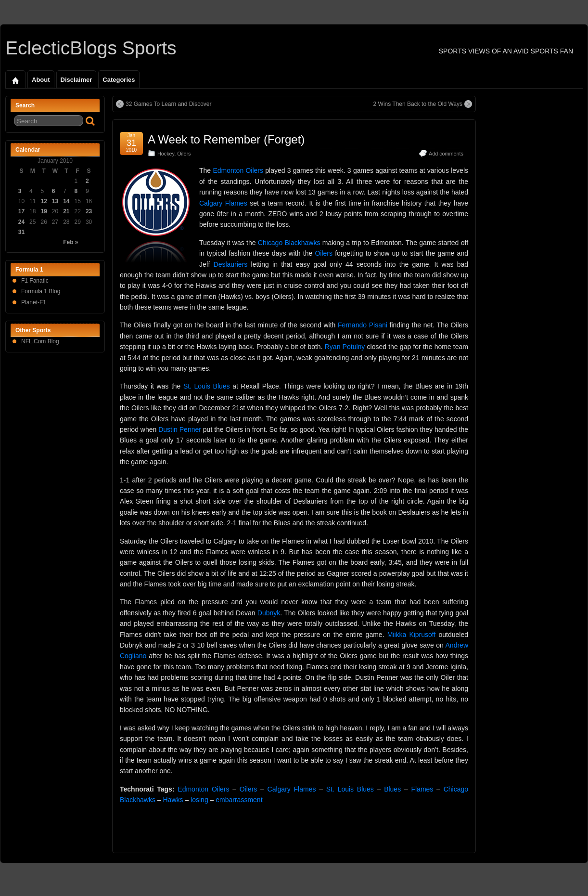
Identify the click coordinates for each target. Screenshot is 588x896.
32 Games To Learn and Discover (169, 104)
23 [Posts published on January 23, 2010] (89, 211)
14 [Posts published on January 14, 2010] (66, 201)
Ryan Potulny (345, 347)
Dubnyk (269, 613)
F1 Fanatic (35, 281)
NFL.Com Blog (40, 341)
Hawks (173, 800)
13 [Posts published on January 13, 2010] (55, 201)
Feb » (70, 242)
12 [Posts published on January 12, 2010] (44, 201)
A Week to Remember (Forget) (226, 139)
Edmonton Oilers (238, 170)
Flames (422, 789)
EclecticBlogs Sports (91, 48)
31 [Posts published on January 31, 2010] (21, 232)
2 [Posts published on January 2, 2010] (87, 181)
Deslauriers (231, 264)
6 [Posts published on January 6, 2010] (54, 191)
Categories (119, 80)
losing (199, 800)
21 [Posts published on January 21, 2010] (66, 211)
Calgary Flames (223, 203)
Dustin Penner (180, 429)
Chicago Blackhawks (289, 243)
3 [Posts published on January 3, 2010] (20, 191)
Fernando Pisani (363, 325)
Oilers (184, 154)
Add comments (446, 154)
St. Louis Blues (207, 386)
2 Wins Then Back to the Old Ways (418, 104)
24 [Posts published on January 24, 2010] (21, 222)
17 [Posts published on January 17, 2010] (21, 211)
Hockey (166, 154)
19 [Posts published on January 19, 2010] (44, 211)
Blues (392, 789)
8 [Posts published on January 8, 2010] (76, 191)
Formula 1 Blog (41, 291)
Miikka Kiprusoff (412, 635)
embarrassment (239, 800)
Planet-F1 (34, 302)
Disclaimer (77, 80)
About (41, 80)
